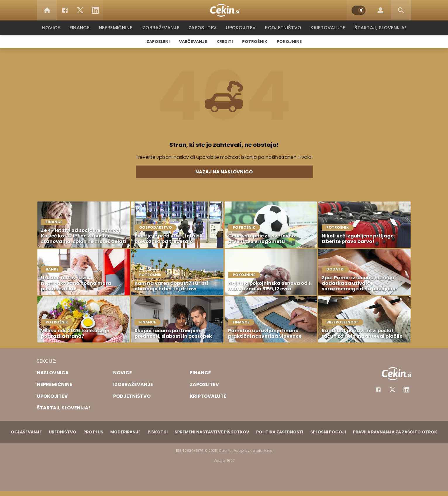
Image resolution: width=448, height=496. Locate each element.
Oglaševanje (26, 432)
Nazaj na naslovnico (224, 172)
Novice (54, 28)
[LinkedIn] (95, 10)
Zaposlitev (204, 28)
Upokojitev (242, 28)
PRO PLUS (93, 432)
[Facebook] (65, 10)
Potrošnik (255, 42)
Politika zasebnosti (280, 432)
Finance (82, 28)
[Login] (380, 10)
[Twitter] (80, 10)
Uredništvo (63, 432)
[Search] (401, 10)
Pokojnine (289, 42)
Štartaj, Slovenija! (378, 28)
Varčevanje (193, 42)
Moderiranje (125, 432)
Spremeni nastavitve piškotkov (212, 432)
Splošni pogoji (328, 432)
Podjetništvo (283, 28)
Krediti (225, 42)
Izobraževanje (163, 28)
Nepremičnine (119, 28)
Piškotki (158, 432)
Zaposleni (158, 42)
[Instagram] (406, 390)
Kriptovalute (327, 28)
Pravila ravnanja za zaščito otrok (395, 432)
